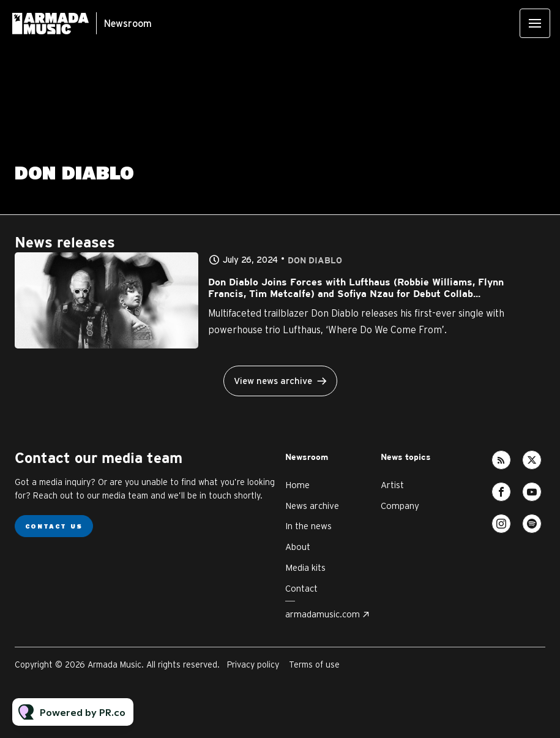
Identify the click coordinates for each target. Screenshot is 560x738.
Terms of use (314, 665)
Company (400, 506)
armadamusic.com (323, 614)
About (298, 547)
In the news (308, 526)
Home (297, 485)
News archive (312, 506)
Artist (392, 485)
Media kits (305, 567)
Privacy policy (253, 665)
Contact (301, 588)
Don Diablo (315, 261)
